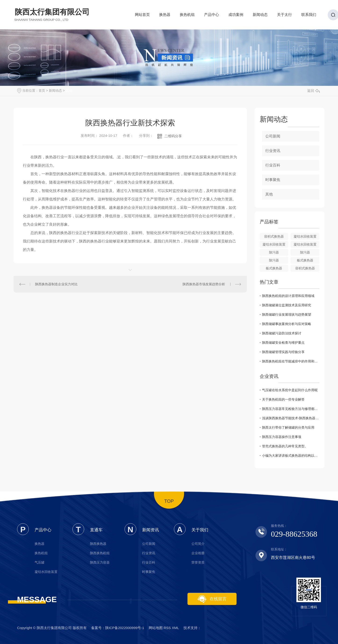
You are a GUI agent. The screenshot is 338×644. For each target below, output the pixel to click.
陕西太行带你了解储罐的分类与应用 (288, 427)
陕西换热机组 (100, 553)
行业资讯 (273, 151)
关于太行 (284, 16)
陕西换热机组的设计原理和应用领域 (288, 296)
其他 (69, 90)
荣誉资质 (198, 562)
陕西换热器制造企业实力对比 (56, 284)
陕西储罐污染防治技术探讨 (282, 333)
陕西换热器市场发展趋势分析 (204, 284)
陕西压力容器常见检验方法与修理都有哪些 (291, 409)
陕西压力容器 (100, 562)
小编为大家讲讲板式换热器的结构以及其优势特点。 (291, 456)
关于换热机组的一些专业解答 (283, 399)
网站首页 (142, 16)
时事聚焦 (273, 180)
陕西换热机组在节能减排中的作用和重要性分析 (291, 361)
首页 (42, 90)
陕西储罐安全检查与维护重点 (283, 343)
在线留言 (212, 599)
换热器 (165, 16)
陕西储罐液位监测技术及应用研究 (287, 305)
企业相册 (198, 553)
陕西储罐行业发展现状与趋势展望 (287, 315)
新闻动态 (260, 16)
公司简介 (198, 544)
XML (175, 628)
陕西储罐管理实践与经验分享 (283, 352)
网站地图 (156, 628)
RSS (167, 628)
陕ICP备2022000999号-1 (125, 628)
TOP (169, 501)
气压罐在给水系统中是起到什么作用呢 (290, 390)
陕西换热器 (98, 544)
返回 (313, 91)
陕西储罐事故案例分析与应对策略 (287, 324)
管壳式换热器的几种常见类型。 (285, 446)
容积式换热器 (274, 236)
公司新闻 (273, 136)
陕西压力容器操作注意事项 (282, 437)
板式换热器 (305, 260)
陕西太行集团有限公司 (52, 14)
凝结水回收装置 (305, 236)
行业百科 (273, 165)
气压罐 (40, 562)
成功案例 (236, 16)
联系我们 (309, 16)
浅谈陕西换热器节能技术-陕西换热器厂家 (291, 418)
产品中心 (212, 16)
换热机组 (187, 16)
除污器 (274, 252)
